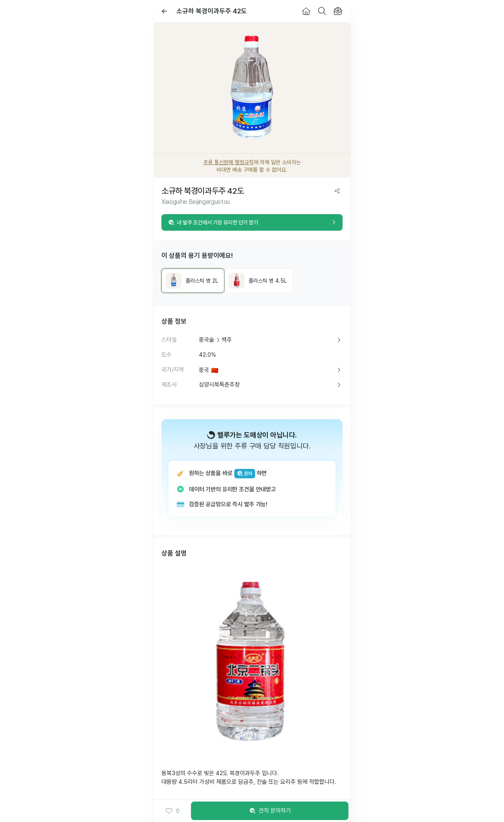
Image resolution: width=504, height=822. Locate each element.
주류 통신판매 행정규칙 (228, 162)
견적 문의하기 (270, 811)
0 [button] (172, 811)
